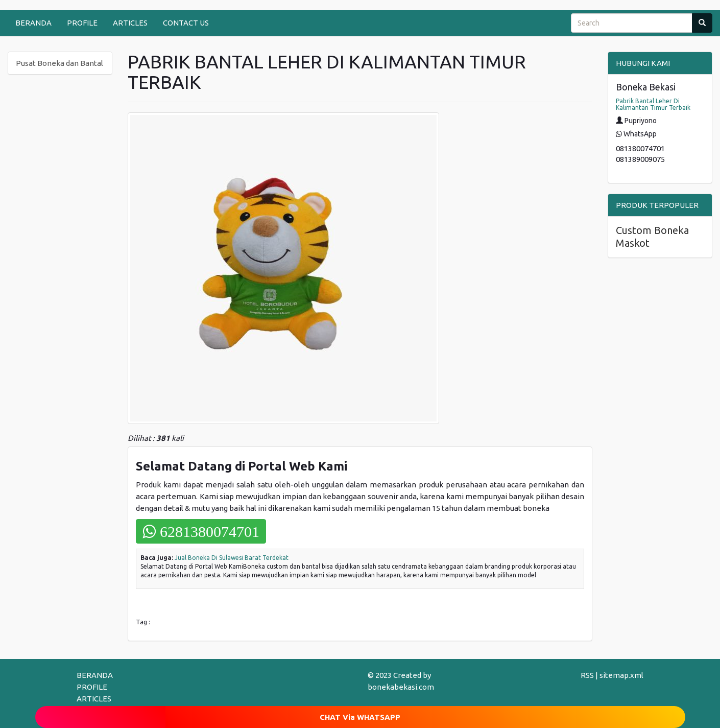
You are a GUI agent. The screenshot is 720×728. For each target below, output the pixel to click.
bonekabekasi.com (401, 687)
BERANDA (33, 23)
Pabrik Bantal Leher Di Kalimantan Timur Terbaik (653, 104)
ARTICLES (130, 23)
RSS (587, 675)
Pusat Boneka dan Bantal (59, 63)
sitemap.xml (621, 675)
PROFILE (82, 23)
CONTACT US (186, 23)
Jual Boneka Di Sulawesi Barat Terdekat (232, 558)
